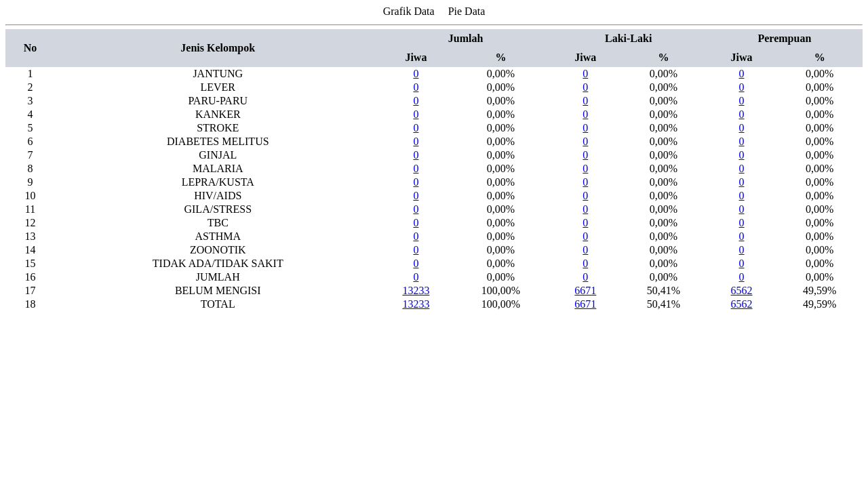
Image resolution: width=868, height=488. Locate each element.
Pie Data (467, 11)
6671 (585, 290)
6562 (742, 290)
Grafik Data (409, 11)
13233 (416, 290)
